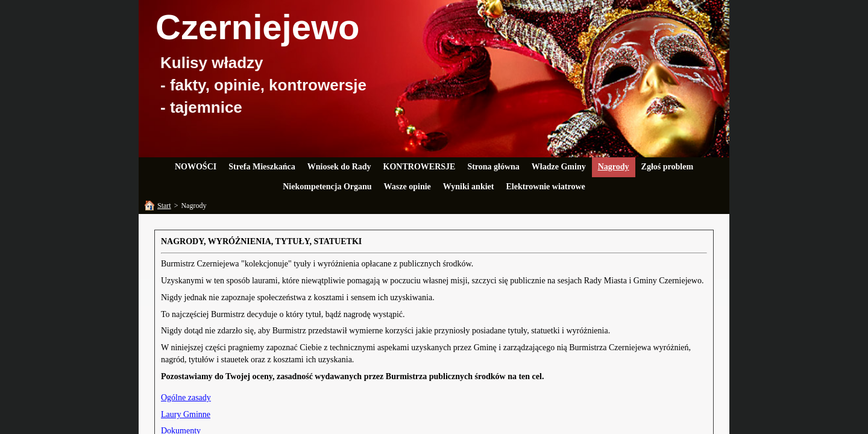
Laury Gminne (186, 414)
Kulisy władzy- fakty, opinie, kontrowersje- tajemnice (263, 85)
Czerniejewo (257, 27)
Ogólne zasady (186, 398)
